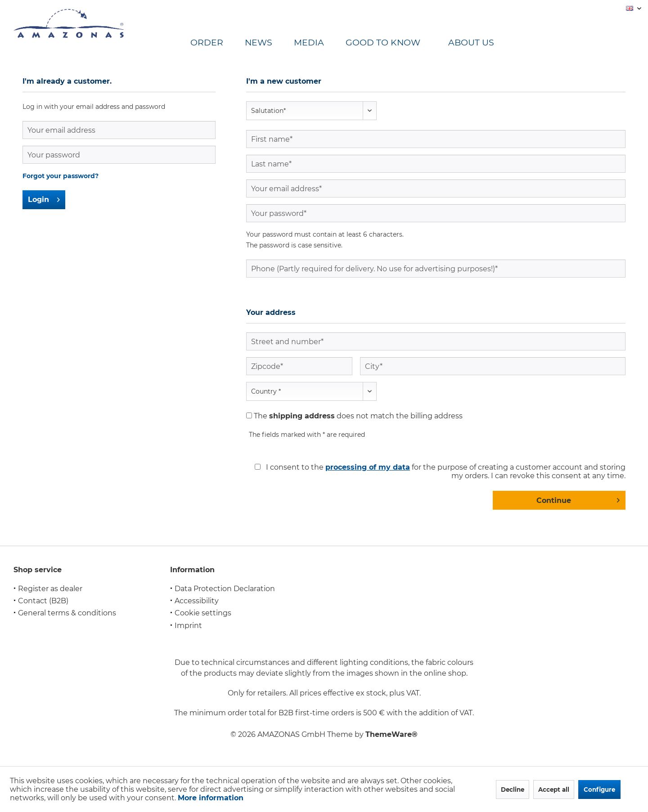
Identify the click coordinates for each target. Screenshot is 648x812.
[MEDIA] (320, 43)
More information (211, 798)
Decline (513, 790)
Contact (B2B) (43, 601)
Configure (599, 790)
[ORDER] (218, 43)
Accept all (554, 790)
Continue (578, 499)
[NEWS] (269, 43)
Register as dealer (50, 589)
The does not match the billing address (358, 416)
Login (44, 198)
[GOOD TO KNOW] (394, 43)
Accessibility (197, 601)
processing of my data (368, 467)
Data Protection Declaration (225, 589)
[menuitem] (218, 43)
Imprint (188, 626)
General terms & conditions (67, 613)
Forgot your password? (61, 176)
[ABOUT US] (479, 43)
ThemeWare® (391, 734)
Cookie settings (203, 613)
